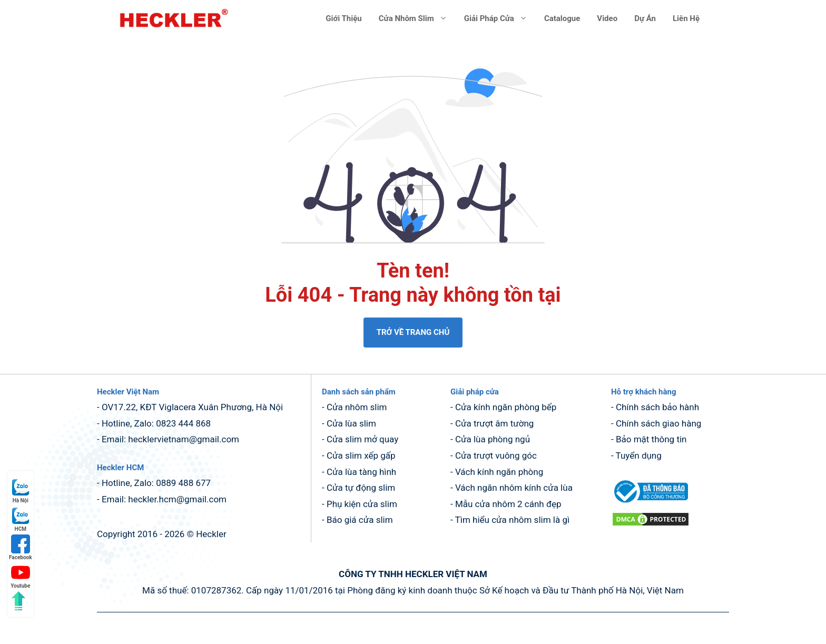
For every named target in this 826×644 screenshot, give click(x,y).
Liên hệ (686, 18)
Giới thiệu (343, 18)
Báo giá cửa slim (360, 520)
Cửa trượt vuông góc (496, 455)
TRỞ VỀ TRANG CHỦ (413, 332)
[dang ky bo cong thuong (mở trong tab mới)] (650, 503)
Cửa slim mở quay (362, 439)
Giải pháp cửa (500, 18)
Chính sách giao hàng (659, 423)
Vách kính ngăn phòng (499, 472)
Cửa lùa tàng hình (361, 472)
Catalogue (562, 18)
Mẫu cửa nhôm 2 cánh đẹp (508, 504)
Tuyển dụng (639, 455)
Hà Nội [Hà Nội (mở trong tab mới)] (21, 491)
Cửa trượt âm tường (495, 423)
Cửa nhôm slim (417, 18)
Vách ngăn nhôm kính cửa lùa (514, 488)
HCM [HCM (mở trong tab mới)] (21, 519)
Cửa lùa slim (351, 423)
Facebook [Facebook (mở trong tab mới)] (21, 547)
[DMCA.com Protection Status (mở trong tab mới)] (651, 524)
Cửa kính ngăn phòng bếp (506, 407)
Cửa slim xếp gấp (361, 455)
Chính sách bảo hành (657, 407)
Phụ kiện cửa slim (362, 504)
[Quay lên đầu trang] (18, 601)
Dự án (645, 18)
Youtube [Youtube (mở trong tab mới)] (20, 576)
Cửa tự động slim (361, 488)
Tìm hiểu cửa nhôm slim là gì (513, 520)
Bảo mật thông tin (651, 439)
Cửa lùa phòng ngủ (493, 439)
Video (607, 18)
